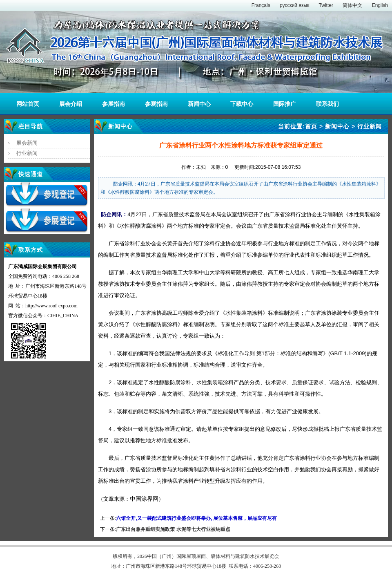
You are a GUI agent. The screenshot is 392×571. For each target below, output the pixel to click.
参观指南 (156, 104)
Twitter (326, 5)
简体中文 (352, 5)
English (380, 5)
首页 (311, 126)
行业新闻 (27, 153)
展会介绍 (71, 104)
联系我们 (327, 104)
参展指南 (114, 104)
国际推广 (285, 104)
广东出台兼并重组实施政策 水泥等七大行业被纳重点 (173, 529)
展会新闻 (27, 143)
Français (261, 5)
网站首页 (28, 104)
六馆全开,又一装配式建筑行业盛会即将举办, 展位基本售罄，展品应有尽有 (196, 518)
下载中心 (242, 104)
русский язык (294, 5)
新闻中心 (199, 104)
